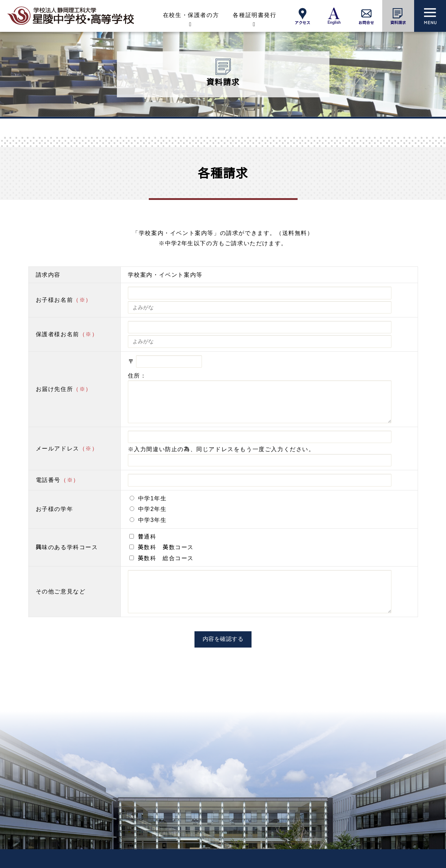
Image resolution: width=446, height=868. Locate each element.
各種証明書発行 (255, 15)
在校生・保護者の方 (191, 15)
